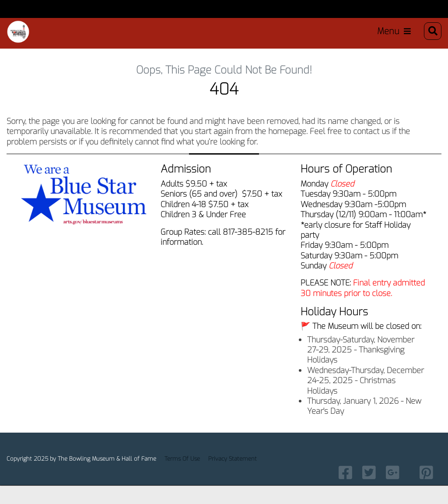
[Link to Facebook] (345, 490)
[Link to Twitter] (369, 490)
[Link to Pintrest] (426, 490)
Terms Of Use (182, 477)
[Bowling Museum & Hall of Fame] (20, 35)
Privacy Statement (233, 477)
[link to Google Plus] (393, 490)
